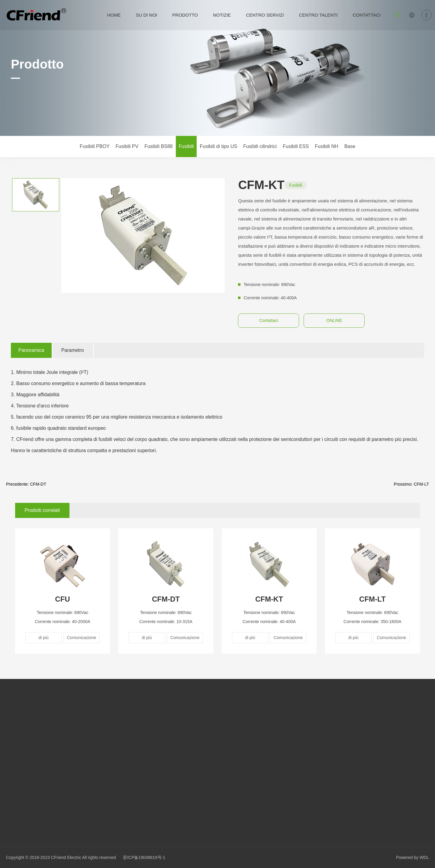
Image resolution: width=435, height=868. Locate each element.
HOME (114, 15)
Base (350, 146)
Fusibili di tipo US (218, 146)
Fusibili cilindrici (260, 146)
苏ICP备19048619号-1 (144, 857)
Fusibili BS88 (158, 146)
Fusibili (186, 146)
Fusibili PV (127, 146)
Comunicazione (82, 638)
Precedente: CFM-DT (26, 484)
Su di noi (146, 15)
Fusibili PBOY (95, 146)
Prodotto (185, 15)
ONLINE (334, 320)
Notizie (222, 15)
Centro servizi (265, 15)
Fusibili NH (326, 146)
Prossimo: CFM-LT (411, 484)
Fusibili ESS (296, 146)
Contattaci (367, 15)
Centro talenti (318, 15)
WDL (424, 857)
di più (43, 638)
